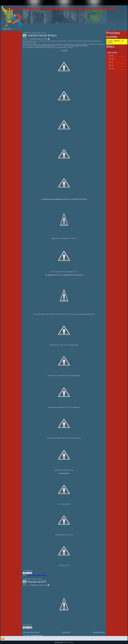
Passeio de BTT (37, 582)
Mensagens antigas (99, 632)
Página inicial (66, 632)
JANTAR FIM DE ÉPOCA (42, 36)
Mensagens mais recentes (31, 632)
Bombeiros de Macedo (113, 49)
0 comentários (27, 570)
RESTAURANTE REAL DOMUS (37, 575)
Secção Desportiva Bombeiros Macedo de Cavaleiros (62, 9)
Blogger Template (59, 642)
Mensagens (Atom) (37, 635)
